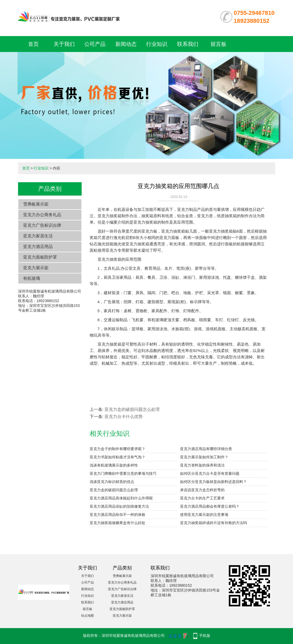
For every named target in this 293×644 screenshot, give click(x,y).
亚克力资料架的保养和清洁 (202, 465)
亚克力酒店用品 (38, 247)
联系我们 (188, 44)
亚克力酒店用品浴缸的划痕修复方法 (119, 506)
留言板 (218, 44)
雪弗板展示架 (36, 204)
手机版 (205, 636)
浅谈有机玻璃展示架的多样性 (114, 465)
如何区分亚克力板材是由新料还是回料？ (213, 482)
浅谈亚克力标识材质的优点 (112, 482)
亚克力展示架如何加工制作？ (204, 457)
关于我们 (64, 44)
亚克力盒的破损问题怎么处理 (132, 409)
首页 (33, 44)
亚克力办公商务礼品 (42, 215)
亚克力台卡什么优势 (124, 417)
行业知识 (157, 44)
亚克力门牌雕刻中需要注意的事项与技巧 (123, 473)
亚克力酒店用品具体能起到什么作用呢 (121, 498)
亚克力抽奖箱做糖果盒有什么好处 (117, 523)
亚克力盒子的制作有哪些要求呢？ (117, 449)
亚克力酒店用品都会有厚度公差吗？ (210, 506)
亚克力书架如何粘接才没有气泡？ (117, 457)
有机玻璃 (32, 278)
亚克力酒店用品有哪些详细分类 (206, 449)
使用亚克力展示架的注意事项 (204, 515)
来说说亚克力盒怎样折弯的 (202, 490)
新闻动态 (126, 44)
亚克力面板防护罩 (40, 257)
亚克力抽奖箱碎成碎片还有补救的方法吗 (213, 523)
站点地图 (88, 616)
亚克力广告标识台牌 (42, 225)
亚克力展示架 (36, 268)
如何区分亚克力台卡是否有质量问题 (210, 473)
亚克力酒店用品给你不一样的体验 (117, 515)
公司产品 (95, 44)
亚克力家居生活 (38, 236)
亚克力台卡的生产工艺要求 (202, 498)
